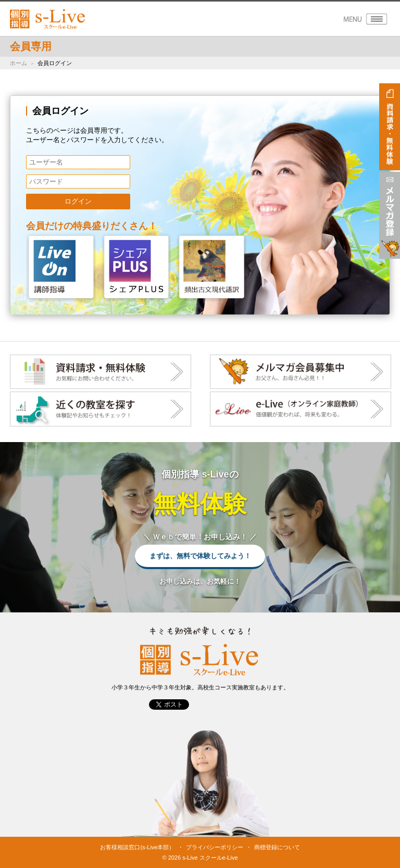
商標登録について (277, 847)
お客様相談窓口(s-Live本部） (137, 847)
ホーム (18, 63)
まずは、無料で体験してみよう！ (200, 556)
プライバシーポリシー (215, 847)
